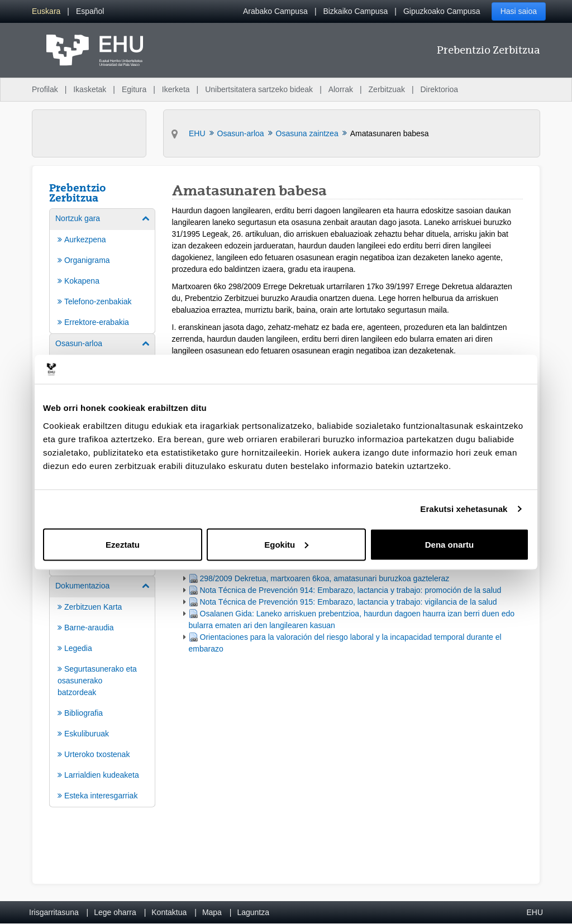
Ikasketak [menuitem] (90, 89)
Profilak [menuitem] (45, 89)
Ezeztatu (123, 544)
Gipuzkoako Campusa (442, 11)
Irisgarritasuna (54, 912)
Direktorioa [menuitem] (439, 89)
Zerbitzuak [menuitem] (387, 89)
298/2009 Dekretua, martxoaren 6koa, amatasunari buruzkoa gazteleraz (325, 578)
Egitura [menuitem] (134, 89)
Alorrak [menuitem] (341, 89)
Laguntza (253, 912)
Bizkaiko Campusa (355, 11)
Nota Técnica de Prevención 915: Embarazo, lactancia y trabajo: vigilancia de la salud (349, 602)
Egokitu (286, 544)
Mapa (212, 912)
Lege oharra (115, 912)
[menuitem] (46, 11)
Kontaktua (169, 912)
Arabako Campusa (275, 11)
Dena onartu (450, 544)
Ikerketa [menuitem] (176, 89)
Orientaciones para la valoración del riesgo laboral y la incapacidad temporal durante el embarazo (345, 643)
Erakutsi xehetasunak (464, 509)
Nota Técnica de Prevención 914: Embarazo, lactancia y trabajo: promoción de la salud (351, 590)
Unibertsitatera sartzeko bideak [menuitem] (259, 89)
